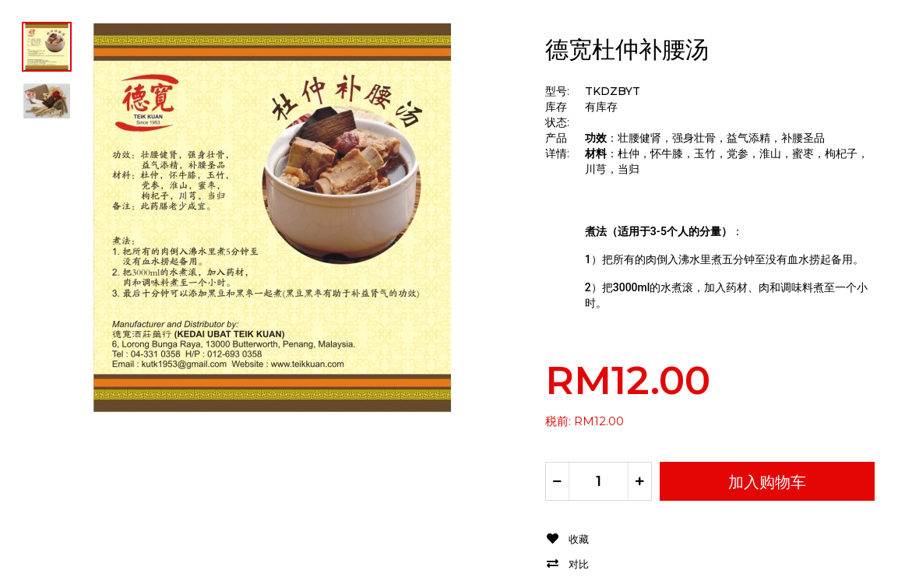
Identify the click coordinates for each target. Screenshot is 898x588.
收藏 (579, 539)
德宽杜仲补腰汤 (627, 49)
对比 (579, 564)
